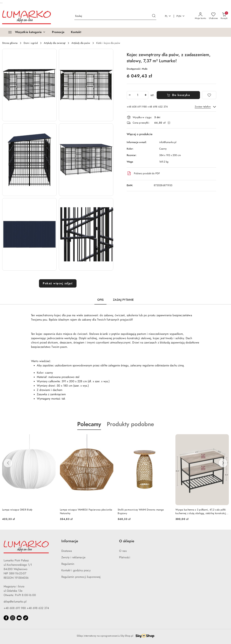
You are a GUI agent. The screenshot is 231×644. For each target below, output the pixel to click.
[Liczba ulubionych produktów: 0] (213, 16)
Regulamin (68, 564)
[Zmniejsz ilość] (130, 95)
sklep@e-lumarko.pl (15, 602)
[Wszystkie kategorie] (25, 32)
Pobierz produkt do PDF (143, 173)
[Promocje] (58, 32)
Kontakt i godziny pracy (76, 570)
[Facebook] (6, 618)
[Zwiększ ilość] (145, 95)
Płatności (125, 557)
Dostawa (67, 551)
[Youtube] (19, 618)
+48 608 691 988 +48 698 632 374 (26, 608)
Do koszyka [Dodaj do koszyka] (178, 95)
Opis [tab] (101, 300)
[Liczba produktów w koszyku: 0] (224, 16)
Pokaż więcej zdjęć (58, 283)
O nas (123, 551)
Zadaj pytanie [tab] (123, 300)
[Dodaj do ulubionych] (209, 95)
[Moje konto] (201, 16)
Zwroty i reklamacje (73, 557)
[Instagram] (13, 618)
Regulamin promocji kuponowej (81, 577)
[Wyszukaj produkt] (115, 16)
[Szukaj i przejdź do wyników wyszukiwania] (154, 16)
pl (168, 16)
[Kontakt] (76, 32)
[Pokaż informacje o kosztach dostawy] (169, 123)
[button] (29, 85)
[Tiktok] (26, 618)
